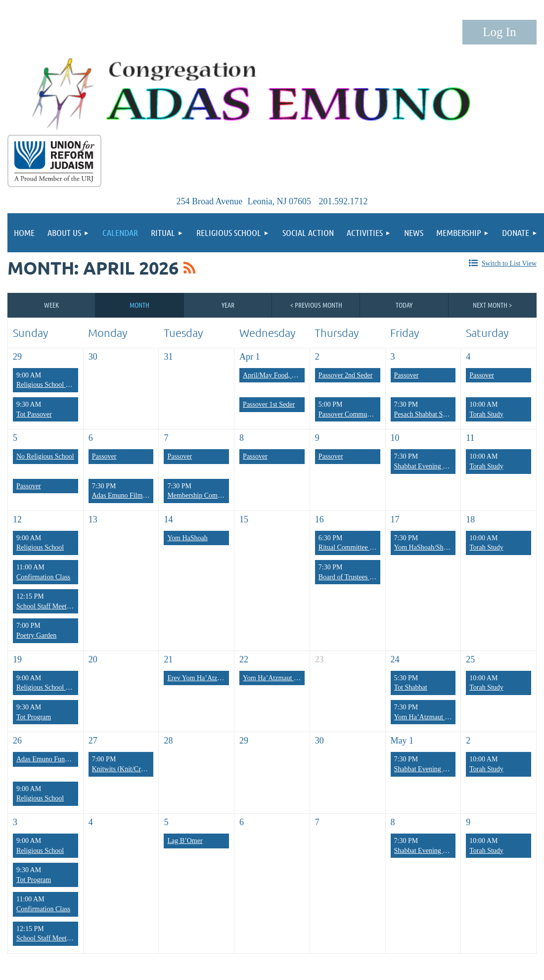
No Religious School (45, 456)
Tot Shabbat (411, 687)
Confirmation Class (43, 577)
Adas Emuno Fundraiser (50, 759)
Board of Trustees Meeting (356, 577)
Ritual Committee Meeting (356, 547)
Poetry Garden (36, 635)
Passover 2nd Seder (346, 375)
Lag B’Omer (185, 841)
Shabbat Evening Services (430, 466)
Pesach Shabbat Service (427, 414)
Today (404, 305)
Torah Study (486, 414)
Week (51, 305)
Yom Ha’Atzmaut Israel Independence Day (303, 678)
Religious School (40, 547)
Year (228, 305)
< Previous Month (316, 305)
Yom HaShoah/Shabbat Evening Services (452, 547)
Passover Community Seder (357, 414)
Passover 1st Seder (269, 404)
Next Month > (492, 305)
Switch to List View (509, 263)
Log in (499, 32)
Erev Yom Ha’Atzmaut (199, 678)
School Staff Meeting (46, 606)
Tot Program (34, 717)
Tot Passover (34, 414)
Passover (407, 375)
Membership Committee (201, 495)
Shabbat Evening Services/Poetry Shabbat (452, 851)
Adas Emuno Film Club (125, 495)
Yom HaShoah (187, 538)
